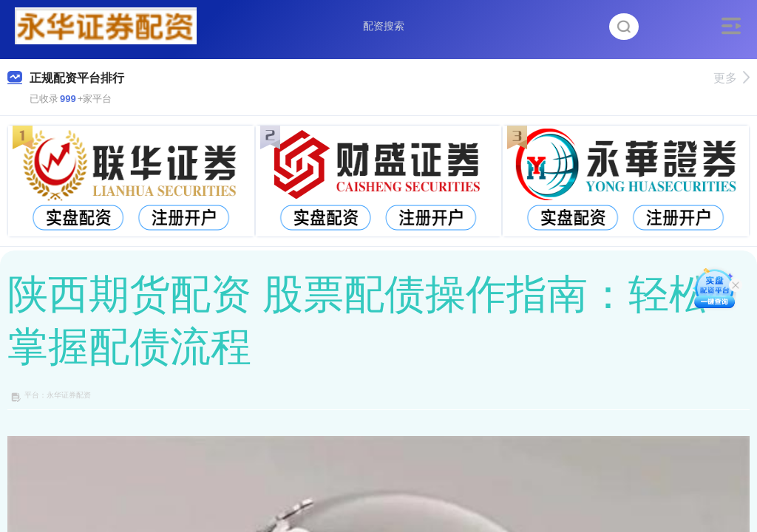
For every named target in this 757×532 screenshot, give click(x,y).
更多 (731, 78)
